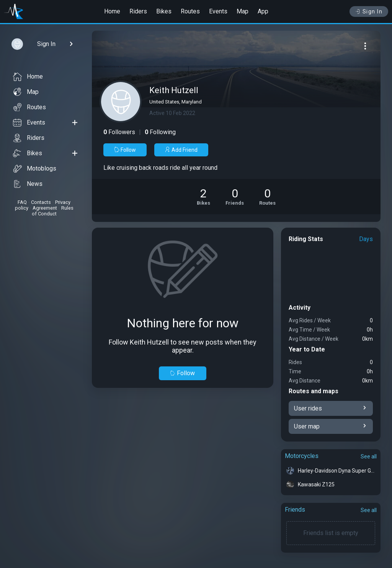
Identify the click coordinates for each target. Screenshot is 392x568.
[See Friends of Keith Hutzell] (235, 197)
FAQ (22, 202)
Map (243, 11)
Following (160, 132)
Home (112, 11)
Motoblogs (35, 169)
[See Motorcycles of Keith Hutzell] (203, 197)
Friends (295, 510)
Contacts (41, 202)
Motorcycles (302, 456)
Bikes (164, 11)
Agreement (45, 208)
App (263, 11)
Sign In (369, 11)
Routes (190, 11)
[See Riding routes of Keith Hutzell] (267, 197)
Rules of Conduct (53, 211)
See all (369, 456)
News (28, 184)
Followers (119, 132)
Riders (138, 11)
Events (218, 11)
